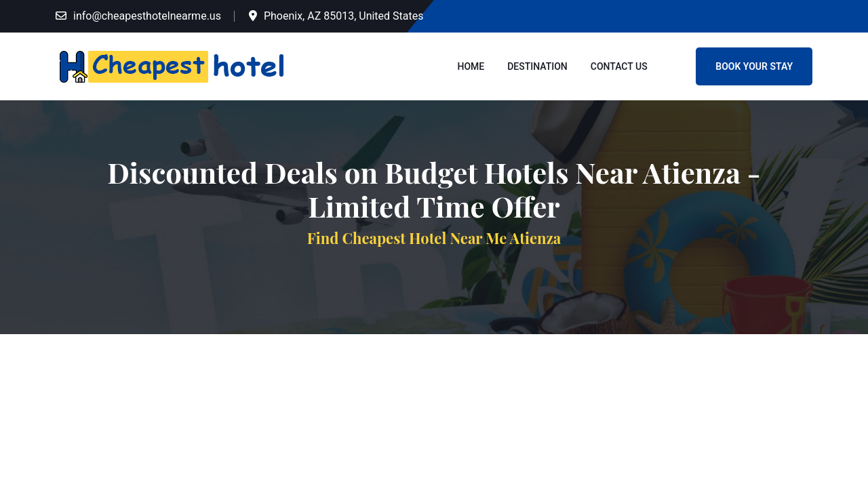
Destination (537, 66)
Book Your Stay (754, 66)
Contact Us (619, 66)
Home (471, 66)
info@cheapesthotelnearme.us (147, 16)
